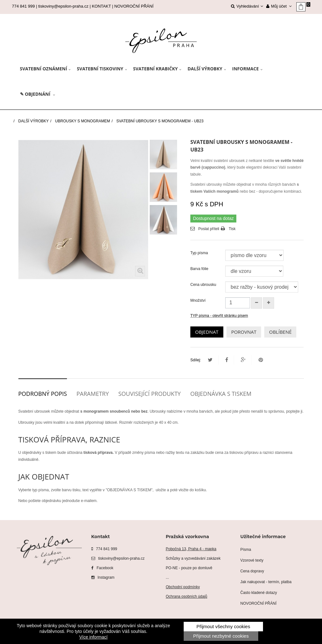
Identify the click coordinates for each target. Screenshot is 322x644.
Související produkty (150, 394)
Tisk (232, 229)
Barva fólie (200, 269)
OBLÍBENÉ (280, 332)
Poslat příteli (209, 229)
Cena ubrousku (204, 285)
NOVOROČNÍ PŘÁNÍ (134, 6)
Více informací (93, 637)
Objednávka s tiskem (221, 394)
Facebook (102, 568)
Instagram (103, 577)
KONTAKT (101, 6)
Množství (198, 300)
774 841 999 (104, 549)
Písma (246, 550)
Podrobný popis (43, 394)
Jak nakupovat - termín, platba (266, 582)
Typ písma (200, 253)
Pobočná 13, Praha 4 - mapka (191, 549)
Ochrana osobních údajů (187, 596)
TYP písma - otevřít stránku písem (219, 316)
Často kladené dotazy (259, 593)
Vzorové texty (252, 560)
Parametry (93, 394)
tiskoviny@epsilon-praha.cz (63, 6)
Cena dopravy (252, 571)
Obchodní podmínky (183, 587)
